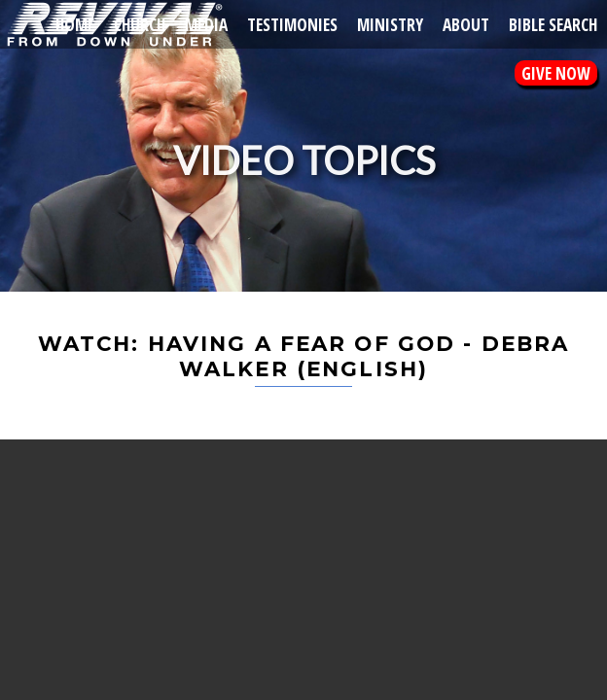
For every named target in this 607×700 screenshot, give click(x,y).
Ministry (390, 24)
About (466, 24)
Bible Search (553, 24)
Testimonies (292, 24)
